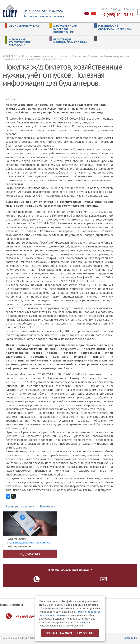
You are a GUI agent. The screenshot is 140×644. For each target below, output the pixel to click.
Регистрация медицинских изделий (70, 41)
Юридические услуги (24, 26)
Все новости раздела (20, 506)
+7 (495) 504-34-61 (118, 15)
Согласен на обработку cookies (70, 633)
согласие (81, 622)
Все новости (48, 506)
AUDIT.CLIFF (10, 56)
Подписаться (30, 554)
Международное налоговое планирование (65, 29)
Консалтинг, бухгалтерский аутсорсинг (19, 42)
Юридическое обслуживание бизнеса (114, 28)
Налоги (63, 56)
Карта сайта (130, 638)
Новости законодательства (38, 56)
